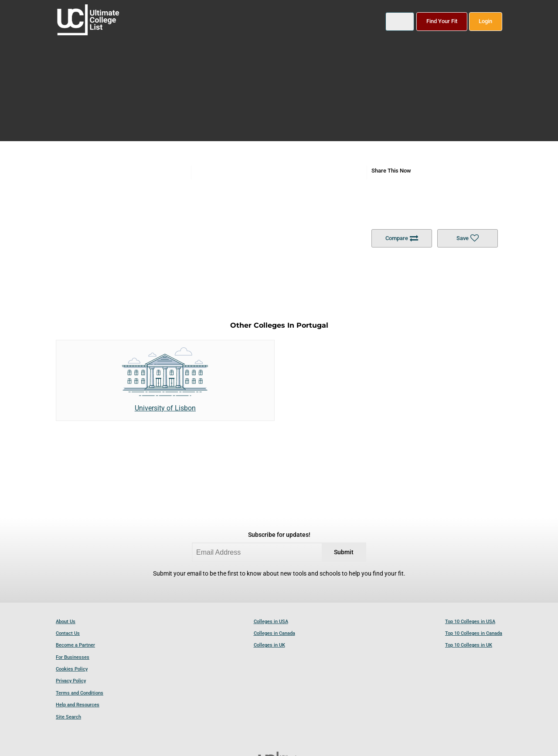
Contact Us (68, 633)
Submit (344, 552)
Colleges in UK (269, 645)
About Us (66, 622)
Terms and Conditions (80, 693)
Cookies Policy (72, 669)
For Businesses (73, 657)
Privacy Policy (71, 681)
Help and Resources (78, 705)
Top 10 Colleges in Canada (474, 633)
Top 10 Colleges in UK (469, 645)
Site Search (68, 717)
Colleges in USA (271, 622)
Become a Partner (75, 645)
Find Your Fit (442, 21)
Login (485, 21)
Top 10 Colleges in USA (470, 622)
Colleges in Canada (274, 633)
